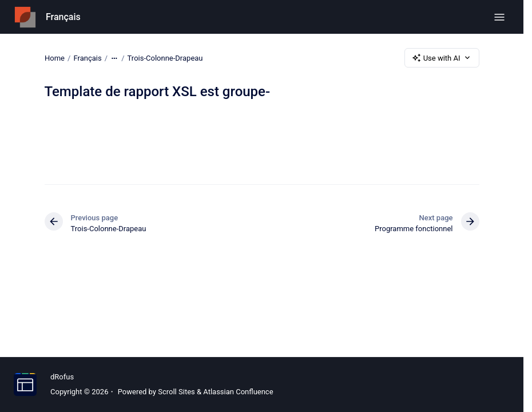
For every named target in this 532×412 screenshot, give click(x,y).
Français (63, 17)
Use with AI (442, 58)
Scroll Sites (176, 392)
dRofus (62, 377)
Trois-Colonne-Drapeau (165, 58)
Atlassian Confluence (238, 392)
